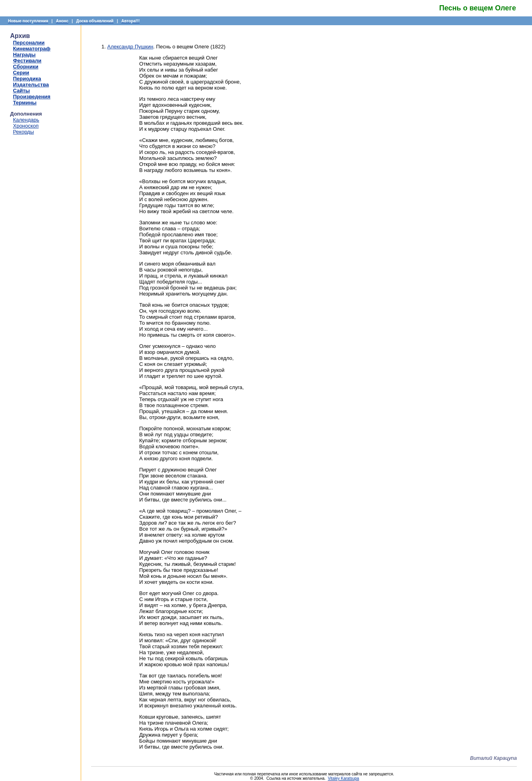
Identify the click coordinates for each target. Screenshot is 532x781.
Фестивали (27, 61)
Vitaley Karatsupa (343, 778)
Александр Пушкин (130, 47)
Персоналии (29, 43)
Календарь (26, 120)
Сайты (21, 91)
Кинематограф (32, 49)
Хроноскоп (26, 126)
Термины (25, 103)
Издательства (31, 85)
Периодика (27, 79)
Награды (24, 55)
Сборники (25, 67)
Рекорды (23, 132)
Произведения (32, 97)
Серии (21, 73)
